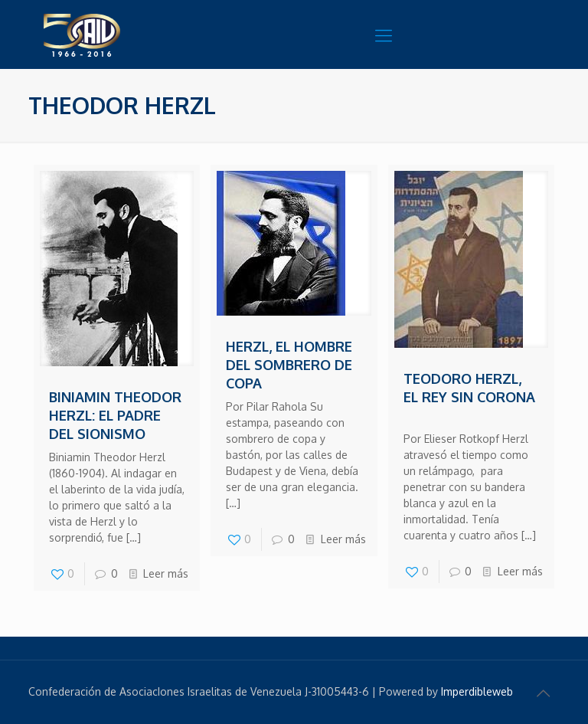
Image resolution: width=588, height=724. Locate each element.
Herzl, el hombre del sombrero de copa (289, 365)
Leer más (166, 573)
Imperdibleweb (477, 691)
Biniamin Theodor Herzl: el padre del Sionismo (115, 415)
